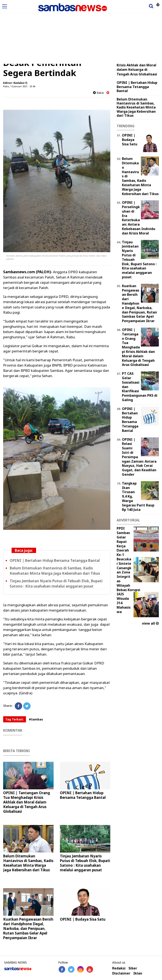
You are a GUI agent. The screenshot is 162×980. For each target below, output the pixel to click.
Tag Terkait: (15, 719)
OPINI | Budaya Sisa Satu (83, 919)
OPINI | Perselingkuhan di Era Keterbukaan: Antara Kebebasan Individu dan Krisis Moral (139, 218)
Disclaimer (121, 973)
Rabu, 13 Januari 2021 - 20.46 (19, 86)
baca (98, 93)
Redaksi (119, 968)
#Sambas (36, 719)
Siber (133, 968)
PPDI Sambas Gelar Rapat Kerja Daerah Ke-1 (123, 542)
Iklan (138, 973)
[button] (158, 3)
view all (150, 623)
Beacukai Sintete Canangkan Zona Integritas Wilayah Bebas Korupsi (128, 574)
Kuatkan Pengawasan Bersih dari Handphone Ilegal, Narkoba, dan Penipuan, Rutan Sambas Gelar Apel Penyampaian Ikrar (28, 928)
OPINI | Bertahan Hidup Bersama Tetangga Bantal (55, 560)
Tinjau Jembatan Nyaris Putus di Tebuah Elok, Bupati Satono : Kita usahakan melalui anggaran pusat (85, 863)
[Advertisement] (81, 32)
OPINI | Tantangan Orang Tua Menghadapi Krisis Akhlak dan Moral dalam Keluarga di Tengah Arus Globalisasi (27, 802)
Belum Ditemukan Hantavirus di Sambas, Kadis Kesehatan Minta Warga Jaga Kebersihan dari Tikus (28, 863)
